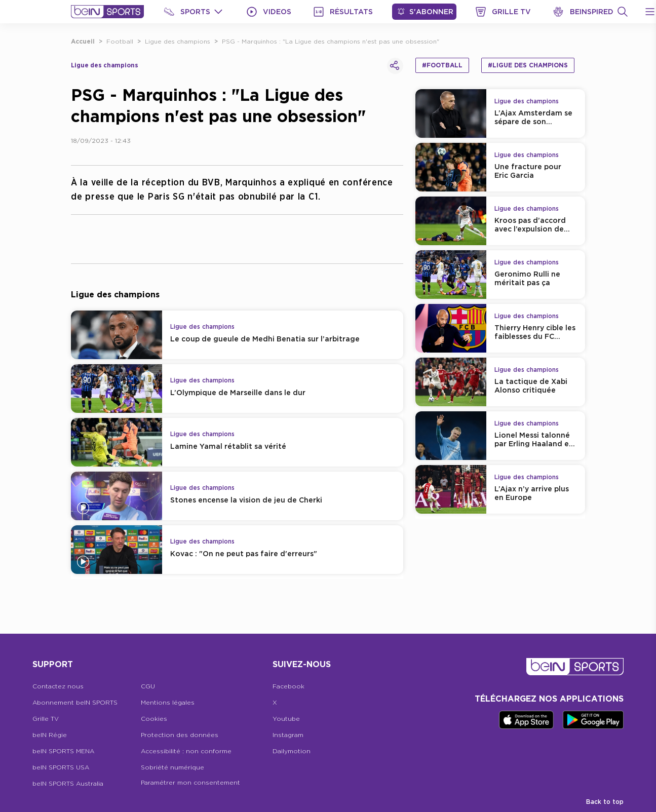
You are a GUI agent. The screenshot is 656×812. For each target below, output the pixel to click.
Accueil (83, 41)
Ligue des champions (178, 41)
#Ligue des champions (528, 65)
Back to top (605, 802)
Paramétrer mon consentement (190, 782)
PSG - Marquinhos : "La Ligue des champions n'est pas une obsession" (331, 41)
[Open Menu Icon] (650, 12)
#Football (442, 65)
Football (120, 41)
